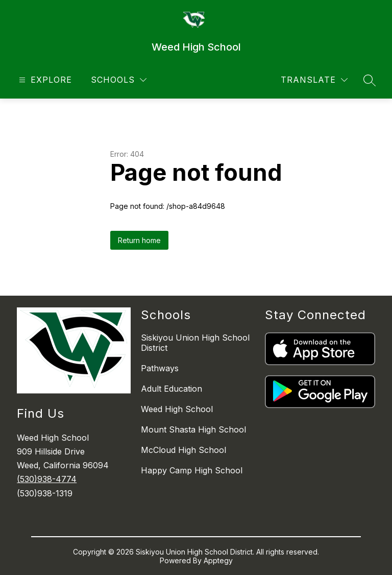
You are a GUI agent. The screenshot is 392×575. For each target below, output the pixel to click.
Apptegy (218, 560)
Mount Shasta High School (193, 429)
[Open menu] (44, 80)
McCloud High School (183, 450)
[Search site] (370, 80)
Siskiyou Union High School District (195, 343)
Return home (139, 240)
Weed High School (177, 409)
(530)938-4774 (47, 479)
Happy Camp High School (192, 470)
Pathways (160, 368)
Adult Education (171, 389)
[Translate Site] (314, 80)
